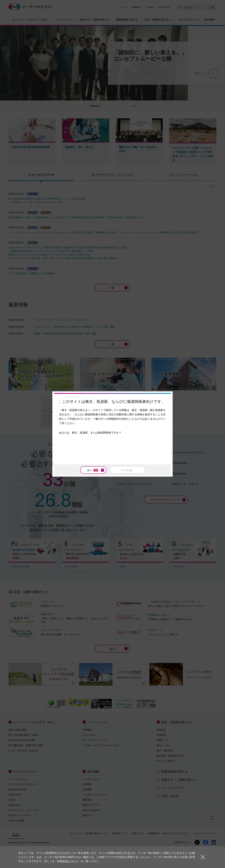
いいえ (128, 470)
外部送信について (68, 861)
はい (93, 470)
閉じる (203, 857)
